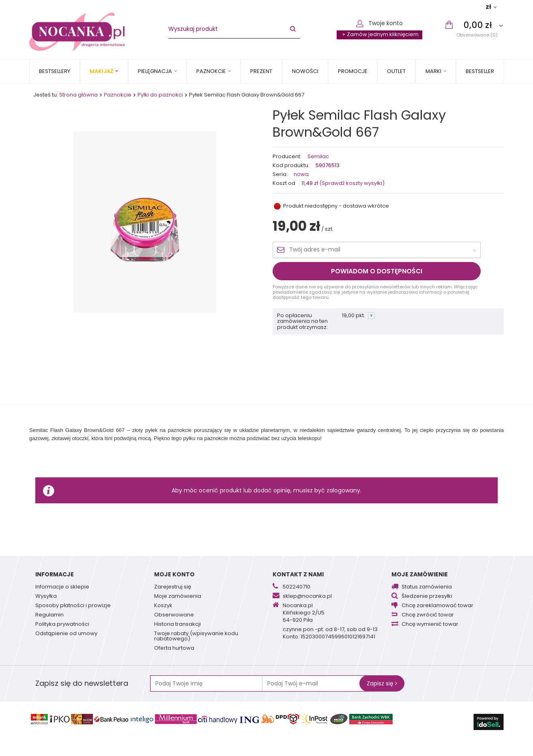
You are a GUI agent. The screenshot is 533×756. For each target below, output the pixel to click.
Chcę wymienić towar (430, 625)
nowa (301, 175)
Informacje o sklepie (62, 587)
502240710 (297, 587)
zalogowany (343, 490)
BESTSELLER (480, 71)
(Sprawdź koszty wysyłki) (351, 183)
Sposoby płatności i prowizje (73, 606)
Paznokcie (211, 71)
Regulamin (49, 615)
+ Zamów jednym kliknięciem (380, 34)
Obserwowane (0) (477, 35)
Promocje (353, 71)
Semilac (318, 157)
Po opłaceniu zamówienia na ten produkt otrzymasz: (302, 321)
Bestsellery (55, 71)
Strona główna (78, 95)
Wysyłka (46, 597)
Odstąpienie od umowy (66, 634)
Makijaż (101, 71)
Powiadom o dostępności (377, 271)
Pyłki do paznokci (160, 95)
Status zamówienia (427, 587)
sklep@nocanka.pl (307, 597)
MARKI (433, 71)
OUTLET (396, 71)
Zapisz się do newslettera (82, 683)
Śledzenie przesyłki (427, 597)
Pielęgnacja (155, 71)
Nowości (305, 71)
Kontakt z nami (298, 574)
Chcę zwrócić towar (428, 615)
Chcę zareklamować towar (437, 606)
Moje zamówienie (420, 574)
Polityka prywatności (62, 625)
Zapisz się (382, 683)
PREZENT (261, 71)
